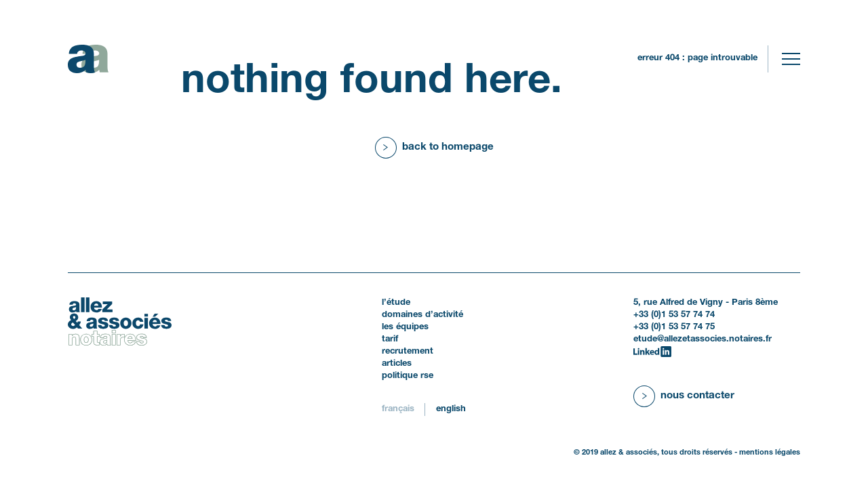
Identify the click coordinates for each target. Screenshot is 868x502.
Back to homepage (448, 147)
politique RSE (408, 376)
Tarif (390, 339)
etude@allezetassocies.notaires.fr (703, 339)
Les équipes (405, 327)
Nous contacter (697, 396)
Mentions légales (770, 453)
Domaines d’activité (422, 315)
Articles (397, 364)
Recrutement (408, 352)
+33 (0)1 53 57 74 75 (674, 327)
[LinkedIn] (652, 352)
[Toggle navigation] (791, 59)
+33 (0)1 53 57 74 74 (674, 315)
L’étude (396, 303)
